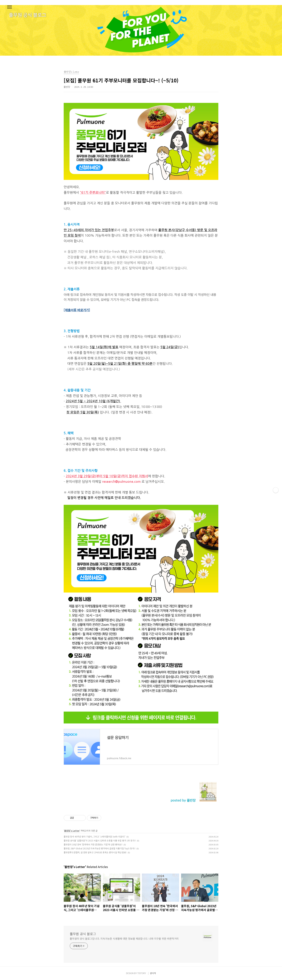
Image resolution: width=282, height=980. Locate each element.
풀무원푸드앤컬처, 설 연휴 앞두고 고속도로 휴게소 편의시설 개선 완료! (95, 852)
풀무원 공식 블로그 (83, 934)
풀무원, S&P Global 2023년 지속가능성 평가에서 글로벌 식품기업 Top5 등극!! (100, 848)
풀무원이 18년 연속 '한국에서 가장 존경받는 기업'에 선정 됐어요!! (93, 844)
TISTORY (142, 973)
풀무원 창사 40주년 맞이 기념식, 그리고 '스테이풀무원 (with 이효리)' (95, 836)
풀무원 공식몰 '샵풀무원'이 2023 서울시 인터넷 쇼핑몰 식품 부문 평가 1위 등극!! (100, 840)
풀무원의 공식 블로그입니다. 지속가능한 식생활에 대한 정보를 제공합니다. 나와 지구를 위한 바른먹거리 (124, 939)
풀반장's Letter (72, 831)
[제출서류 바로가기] (77, 310)
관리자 (153, 973)
